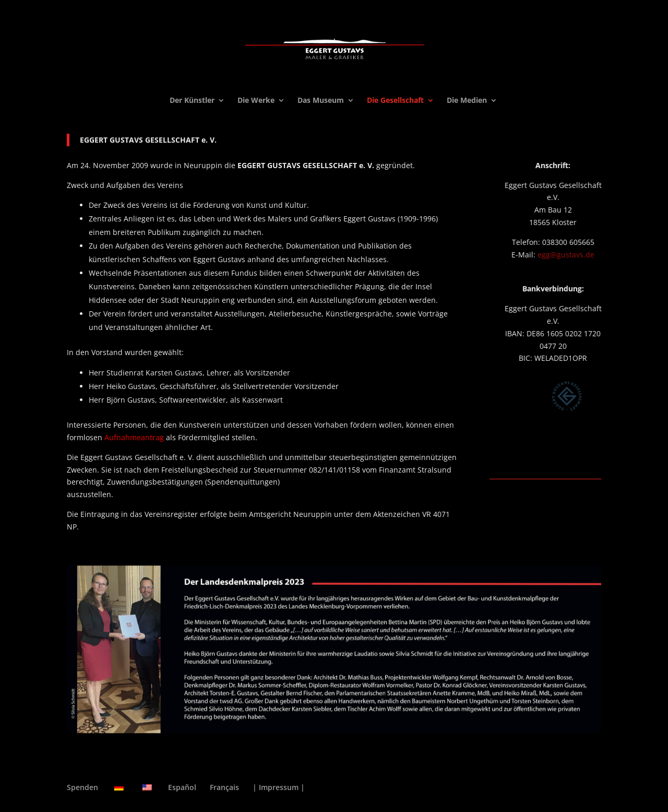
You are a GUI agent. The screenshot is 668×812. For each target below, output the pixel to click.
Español (182, 787)
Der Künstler (192, 101)
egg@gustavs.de (582, 255)
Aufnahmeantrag (134, 437)
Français (224, 787)
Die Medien (467, 101)
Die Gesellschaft (395, 101)
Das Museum (321, 101)
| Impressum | (279, 787)
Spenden (82, 787)
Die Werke (256, 101)
